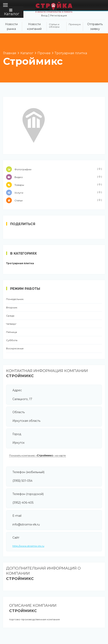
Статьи (54, 200)
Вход (44, 15)
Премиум (75, 24)
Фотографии (54, 169)
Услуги (54, 193)
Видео (54, 177)
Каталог (12, 12)
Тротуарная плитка (20, 263)
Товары (54, 185)
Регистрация (58, 15)
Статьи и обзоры (54, 26)
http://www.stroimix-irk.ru (28, 546)
